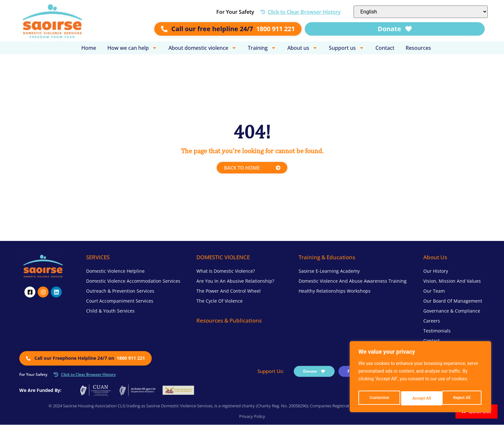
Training (262, 48)
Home (89, 48)
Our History (436, 272)
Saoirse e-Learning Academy (329, 272)
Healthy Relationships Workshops (335, 292)
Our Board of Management (453, 301)
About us (302, 48)
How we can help (132, 48)
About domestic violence (203, 48)
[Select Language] (421, 12)
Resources (418, 48)
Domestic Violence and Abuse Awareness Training (353, 282)
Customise (379, 398)
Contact (385, 48)
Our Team (434, 292)
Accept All (463, 398)
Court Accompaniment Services (120, 301)
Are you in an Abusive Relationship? (235, 282)
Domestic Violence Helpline (115, 272)
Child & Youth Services (110, 311)
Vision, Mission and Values (452, 282)
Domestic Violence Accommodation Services (133, 282)
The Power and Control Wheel (229, 292)
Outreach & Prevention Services (120, 292)
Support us (346, 48)
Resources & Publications (229, 321)
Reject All (421, 398)
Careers (432, 321)
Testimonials (437, 331)
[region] (420, 378)
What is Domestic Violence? (226, 272)
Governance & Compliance (452, 311)
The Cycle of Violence (220, 301)
